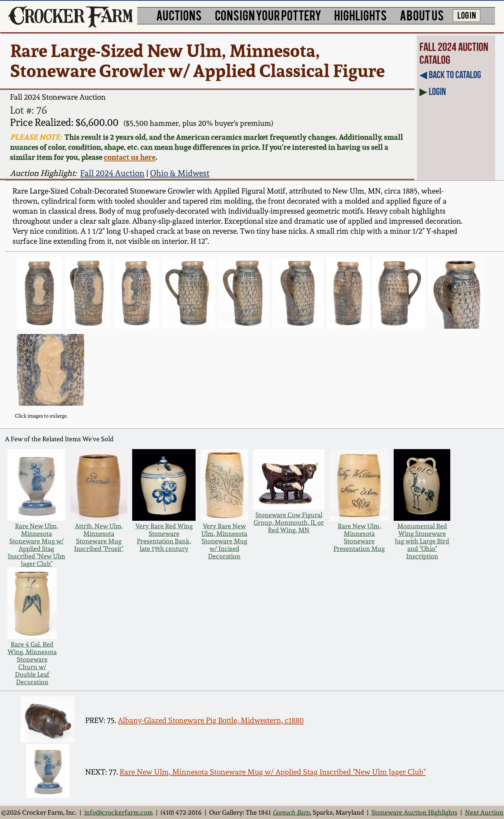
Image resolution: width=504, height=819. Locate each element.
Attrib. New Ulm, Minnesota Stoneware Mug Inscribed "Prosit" (99, 537)
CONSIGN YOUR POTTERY (268, 15)
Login (437, 92)
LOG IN (467, 15)
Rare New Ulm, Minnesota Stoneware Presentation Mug (359, 537)
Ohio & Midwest (180, 173)
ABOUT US (422, 15)
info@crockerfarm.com (119, 812)
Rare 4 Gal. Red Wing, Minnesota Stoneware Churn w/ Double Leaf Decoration (32, 663)
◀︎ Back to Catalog (450, 75)
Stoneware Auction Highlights (414, 812)
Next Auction (484, 812)
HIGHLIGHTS (361, 15)
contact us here (130, 157)
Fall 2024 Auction (112, 173)
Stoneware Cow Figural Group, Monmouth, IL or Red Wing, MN (289, 522)
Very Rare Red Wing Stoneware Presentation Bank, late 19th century (164, 537)
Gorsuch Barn (291, 812)
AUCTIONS (179, 15)
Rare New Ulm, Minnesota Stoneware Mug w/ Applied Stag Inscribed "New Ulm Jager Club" (37, 545)
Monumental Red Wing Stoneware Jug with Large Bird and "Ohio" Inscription (422, 541)
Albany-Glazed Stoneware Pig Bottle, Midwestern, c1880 (211, 720)
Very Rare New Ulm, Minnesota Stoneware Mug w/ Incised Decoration (224, 541)
